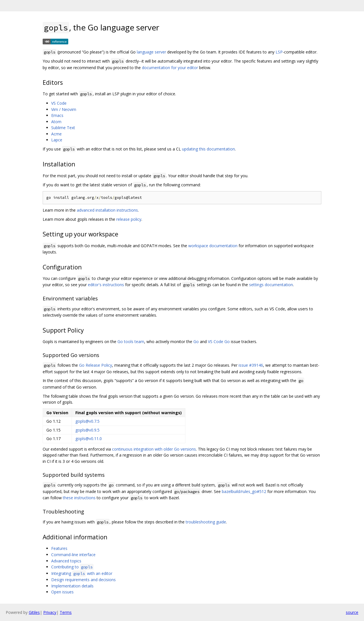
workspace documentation (213, 246)
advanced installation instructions (107, 210)
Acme (56, 134)
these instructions (79, 498)
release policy (129, 219)
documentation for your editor (170, 68)
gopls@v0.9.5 (87, 430)
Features (59, 548)
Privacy (50, 612)
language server (151, 52)
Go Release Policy (96, 365)
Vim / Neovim (64, 109)
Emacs (57, 115)
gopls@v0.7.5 (87, 421)
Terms (66, 612)
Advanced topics (66, 561)
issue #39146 (251, 365)
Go (196, 342)
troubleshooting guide (206, 522)
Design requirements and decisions (83, 580)
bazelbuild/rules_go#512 (244, 491)
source (352, 612)
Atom (56, 122)
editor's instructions (106, 285)
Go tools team (131, 342)
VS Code (59, 103)
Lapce (57, 140)
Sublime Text (63, 128)
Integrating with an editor (82, 573)
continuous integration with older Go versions (154, 449)
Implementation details (72, 586)
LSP (279, 52)
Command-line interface (73, 555)
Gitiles (34, 612)
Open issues (62, 592)
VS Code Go (219, 342)
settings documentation (271, 285)
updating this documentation (208, 149)
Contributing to (72, 567)
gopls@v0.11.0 (89, 439)
